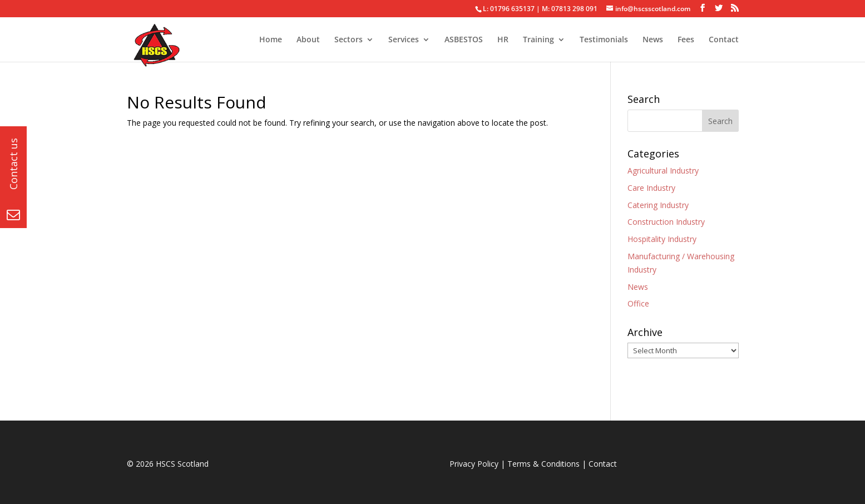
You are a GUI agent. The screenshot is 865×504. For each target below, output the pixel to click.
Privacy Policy (474, 464)
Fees (686, 40)
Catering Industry (658, 205)
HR (503, 40)
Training (538, 40)
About (308, 40)
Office (638, 303)
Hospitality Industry (662, 239)
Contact (724, 40)
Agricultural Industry (663, 171)
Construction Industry (666, 222)
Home (271, 40)
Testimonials (604, 40)
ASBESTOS (464, 40)
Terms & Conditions (543, 464)
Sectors (349, 40)
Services (404, 40)
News (653, 40)
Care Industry (651, 188)
